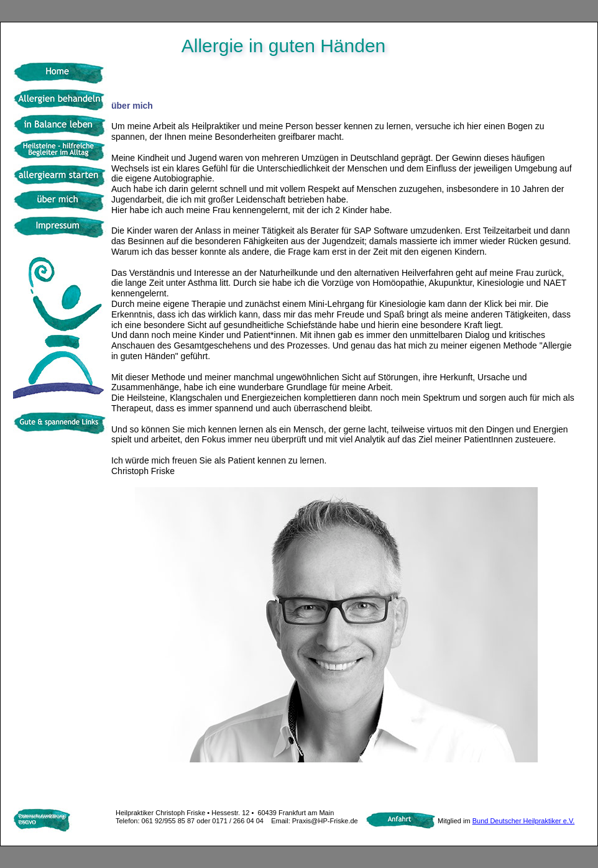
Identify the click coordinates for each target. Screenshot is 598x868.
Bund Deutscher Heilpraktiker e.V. (524, 821)
